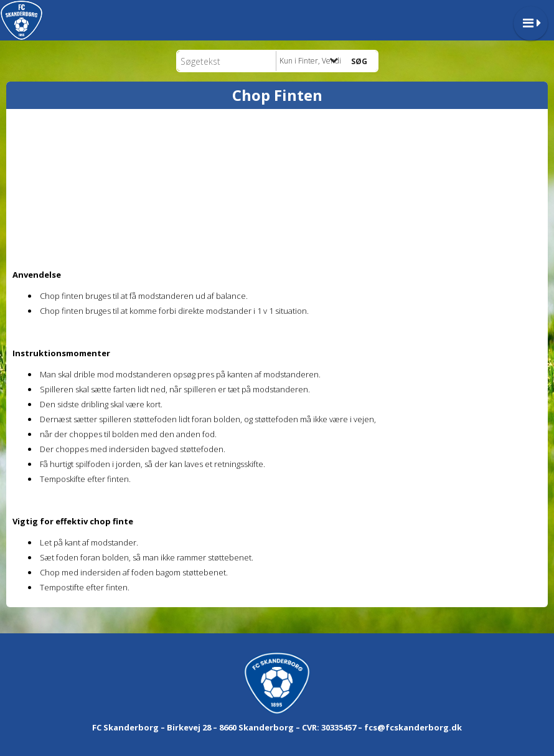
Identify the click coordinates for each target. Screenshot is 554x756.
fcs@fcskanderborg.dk (413, 727)
